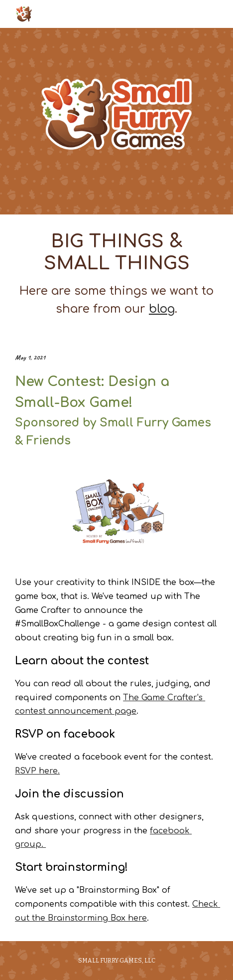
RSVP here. (37, 771)
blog (162, 309)
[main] (116, 274)
